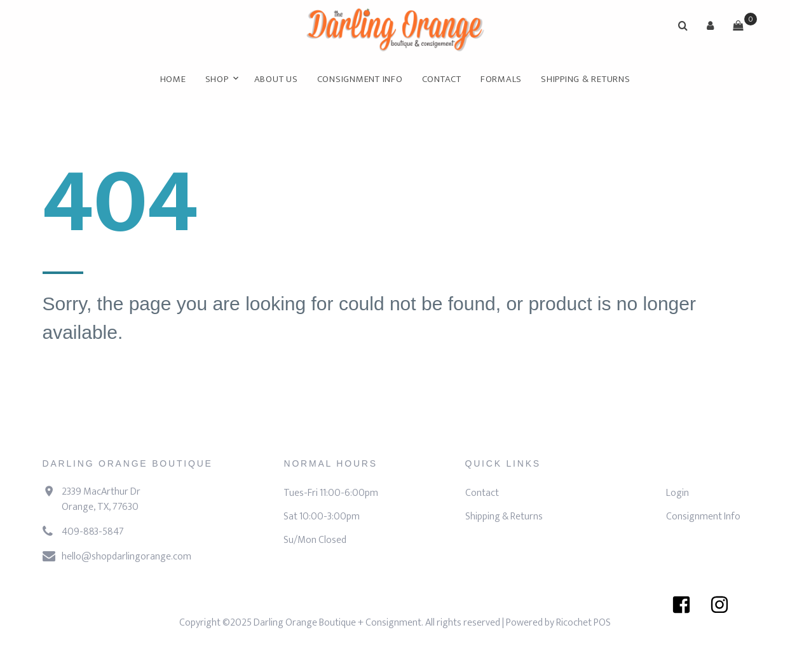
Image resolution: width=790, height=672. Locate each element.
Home (173, 79)
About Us (276, 79)
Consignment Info (360, 79)
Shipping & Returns (586, 79)
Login (678, 493)
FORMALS (501, 79)
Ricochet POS (583, 623)
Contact (442, 79)
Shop (217, 79)
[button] (711, 25)
